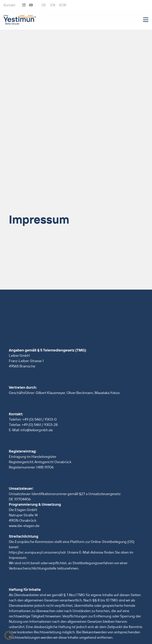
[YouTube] (31, 5)
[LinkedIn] (24, 5)
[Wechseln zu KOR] (63, 5)
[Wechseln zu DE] (44, 5)
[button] (146, 20)
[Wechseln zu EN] (53, 5)
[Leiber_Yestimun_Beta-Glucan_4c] (20, 20)
